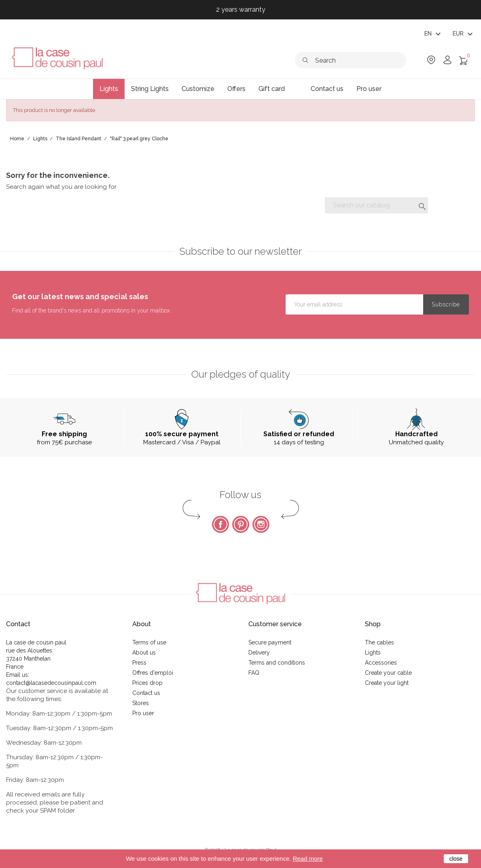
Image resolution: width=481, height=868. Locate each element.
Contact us (146, 693)
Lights (373, 653)
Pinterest (241, 524)
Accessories (381, 663)
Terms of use (149, 642)
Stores (141, 703)
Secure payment (270, 642)
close (456, 859)
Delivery (259, 653)
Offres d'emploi (153, 673)
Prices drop (147, 683)
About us (144, 653)
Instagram (261, 524)
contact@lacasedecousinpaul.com (51, 683)
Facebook (220, 524)
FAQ (254, 673)
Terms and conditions (277, 663)
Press (139, 663)
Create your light (387, 683)
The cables (379, 642)
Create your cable (388, 673)
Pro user (143, 713)
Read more (308, 858)
